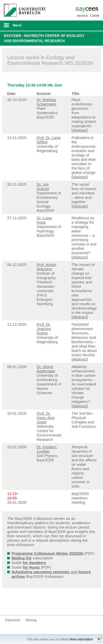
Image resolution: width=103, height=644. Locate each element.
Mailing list (22, 558)
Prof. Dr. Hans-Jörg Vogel (45, 418)
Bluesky (9, 606)
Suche (90, 26)
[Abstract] (80, 130)
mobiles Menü (23, 27)
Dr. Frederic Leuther (47, 449)
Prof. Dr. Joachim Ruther (44, 329)
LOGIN (95, 16)
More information (81, 639)
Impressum (13, 620)
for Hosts (31, 567)
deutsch (82, 16)
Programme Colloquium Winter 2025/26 (48, 553)
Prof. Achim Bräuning (47, 267)
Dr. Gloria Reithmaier (46, 369)
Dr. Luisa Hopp (44, 220)
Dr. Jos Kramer (43, 186)
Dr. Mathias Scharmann (47, 102)
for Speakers (34, 563)
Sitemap (31, 620)
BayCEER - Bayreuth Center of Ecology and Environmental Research (44, 38)
